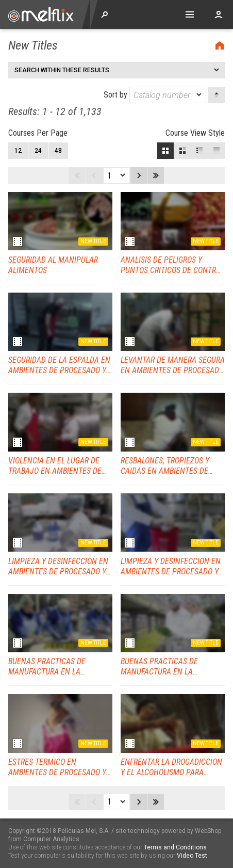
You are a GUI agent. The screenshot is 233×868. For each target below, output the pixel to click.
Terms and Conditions (175, 847)
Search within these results (62, 70)
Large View (182, 151)
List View (217, 151)
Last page (156, 175)
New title (93, 241)
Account (219, 14)
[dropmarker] (199, 95)
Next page (139, 175)
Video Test (192, 856)
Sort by (155, 95)
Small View (199, 151)
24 (38, 151)
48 (58, 151)
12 (18, 151)
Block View (165, 151)
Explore (105, 14)
